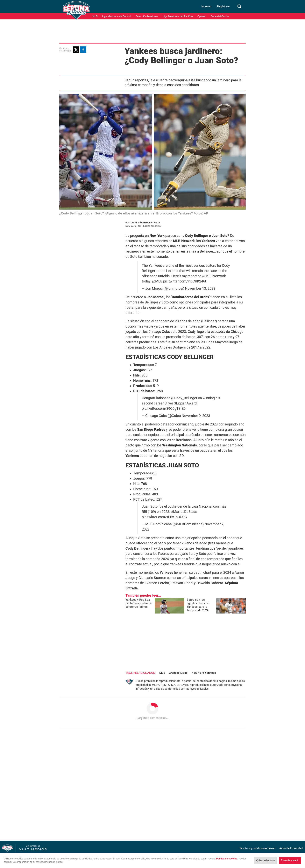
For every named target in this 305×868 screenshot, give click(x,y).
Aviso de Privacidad (291, 848)
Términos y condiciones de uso (257, 848)
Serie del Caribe (220, 16)
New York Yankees (204, 673)
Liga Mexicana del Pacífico (178, 16)
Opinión (202, 16)
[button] (76, 50)
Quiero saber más (265, 860)
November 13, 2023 (200, 288)
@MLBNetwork (214, 276)
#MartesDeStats (184, 512)
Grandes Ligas (178, 673)
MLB (95, 16)
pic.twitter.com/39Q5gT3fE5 (164, 409)
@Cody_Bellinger (184, 398)
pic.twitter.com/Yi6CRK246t (185, 281)
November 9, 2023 (196, 416)
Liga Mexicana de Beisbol (117, 16)
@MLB (157, 281)
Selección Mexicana (147, 16)
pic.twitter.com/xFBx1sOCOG (164, 517)
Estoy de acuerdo (290, 860)
